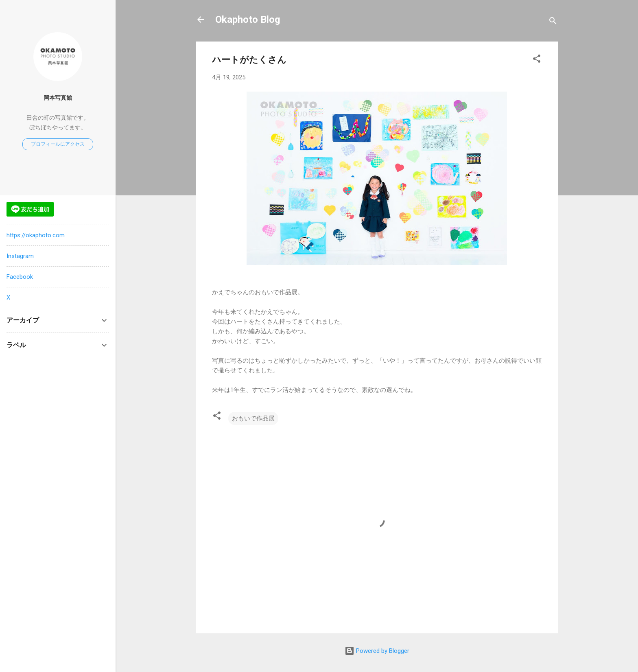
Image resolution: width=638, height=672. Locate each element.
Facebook (20, 277)
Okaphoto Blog (248, 20)
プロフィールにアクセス (58, 144)
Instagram (20, 256)
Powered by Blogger (377, 651)
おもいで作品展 (253, 418)
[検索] (553, 22)
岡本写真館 (58, 98)
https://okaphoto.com (36, 235)
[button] (537, 60)
